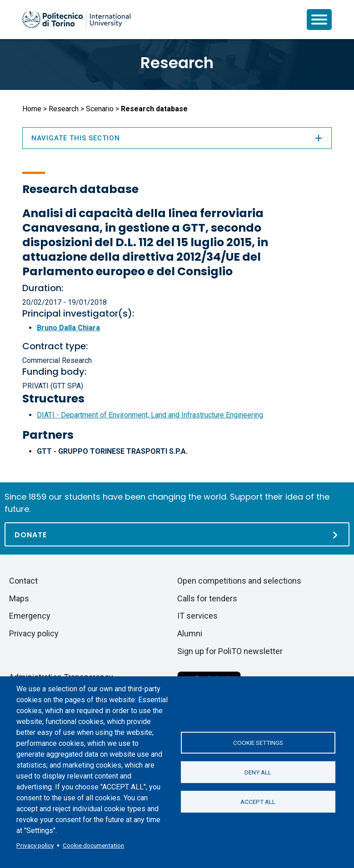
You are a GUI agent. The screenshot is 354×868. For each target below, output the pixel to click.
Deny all (258, 772)
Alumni (190, 633)
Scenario (100, 109)
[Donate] (177, 534)
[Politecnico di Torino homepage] (76, 20)
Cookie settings (258, 743)
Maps (19, 598)
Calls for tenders (207, 598)
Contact (23, 581)
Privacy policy (35, 845)
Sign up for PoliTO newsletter (230, 651)
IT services (197, 616)
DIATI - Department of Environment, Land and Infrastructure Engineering (150, 415)
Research (177, 63)
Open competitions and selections (239, 581)
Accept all (258, 802)
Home (32, 109)
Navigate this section (177, 138)
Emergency (30, 616)
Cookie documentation (93, 845)
